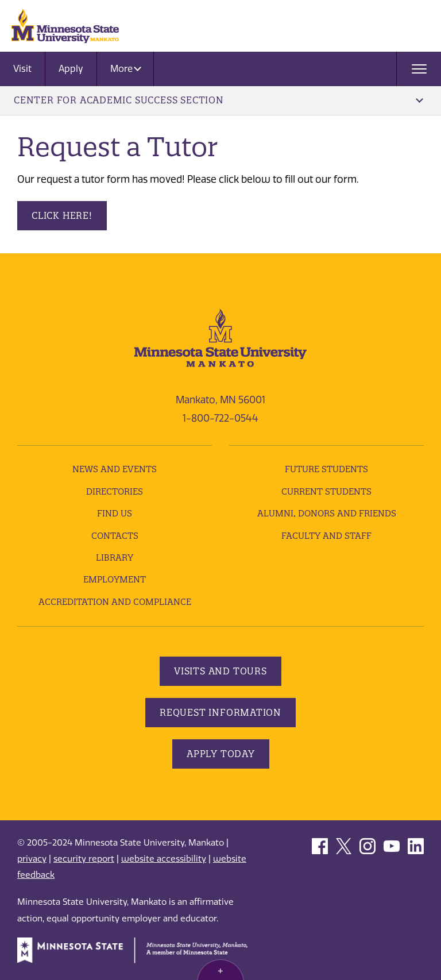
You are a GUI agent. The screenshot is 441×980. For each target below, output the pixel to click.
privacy (32, 859)
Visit (22, 69)
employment (115, 579)
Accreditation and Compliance (115, 602)
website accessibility (164, 859)
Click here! (62, 215)
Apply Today (221, 754)
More (126, 69)
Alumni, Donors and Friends (327, 513)
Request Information (220, 712)
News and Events (115, 469)
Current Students (326, 491)
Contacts (115, 536)
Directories (115, 491)
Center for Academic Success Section (218, 100)
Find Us (115, 513)
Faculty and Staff (326, 536)
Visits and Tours (220, 671)
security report (84, 859)
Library (115, 557)
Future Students (326, 469)
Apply (71, 69)
